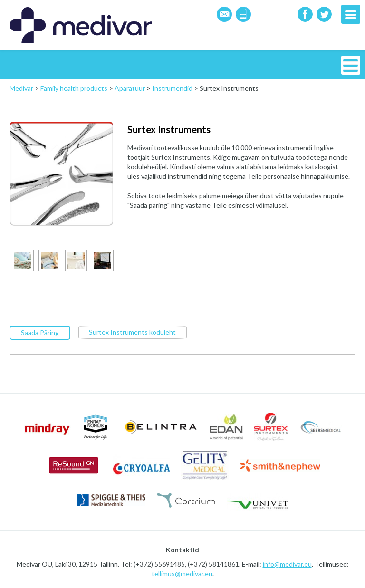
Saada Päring (40, 333)
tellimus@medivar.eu (182, 574)
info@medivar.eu (287, 564)
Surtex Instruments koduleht (132, 332)
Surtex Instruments (169, 129)
